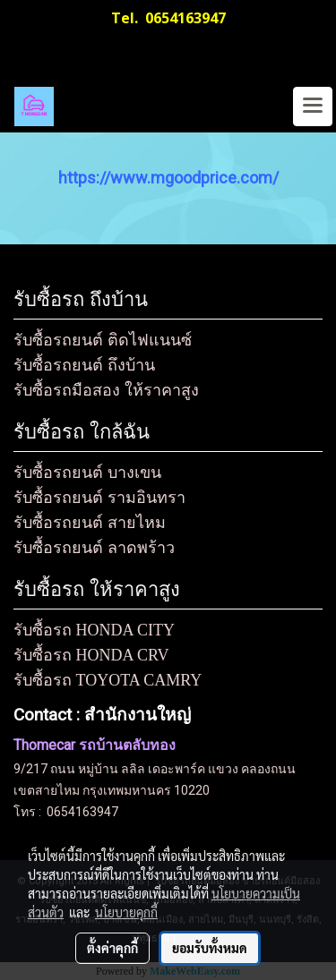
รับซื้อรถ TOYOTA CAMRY (108, 680)
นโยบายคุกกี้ (126, 912)
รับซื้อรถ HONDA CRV (91, 655)
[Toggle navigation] (313, 107)
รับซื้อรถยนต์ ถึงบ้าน (84, 365)
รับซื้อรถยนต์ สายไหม (90, 523)
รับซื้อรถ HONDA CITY (94, 630)
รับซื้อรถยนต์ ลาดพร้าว (94, 548)
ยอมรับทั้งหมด (210, 948)
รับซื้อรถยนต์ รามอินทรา (99, 498)
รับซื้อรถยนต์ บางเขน (87, 473)
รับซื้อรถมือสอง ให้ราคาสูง (106, 390)
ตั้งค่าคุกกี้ (112, 948)
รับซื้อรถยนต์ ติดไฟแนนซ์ (103, 340)
